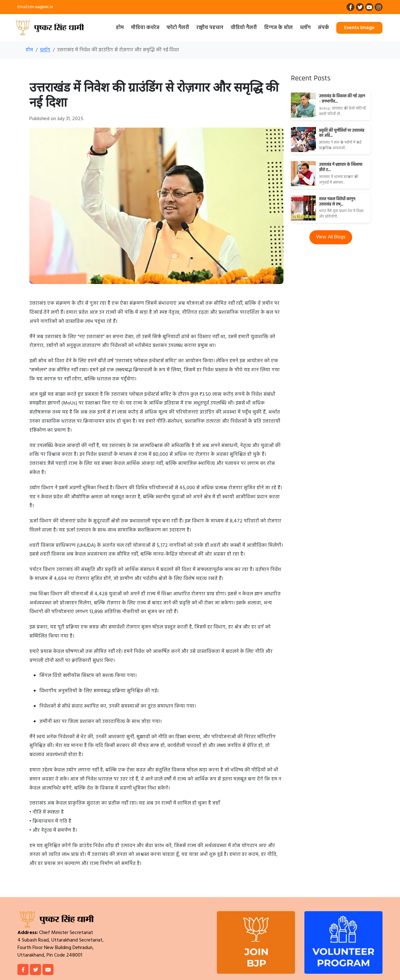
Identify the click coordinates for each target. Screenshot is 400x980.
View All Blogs (331, 237)
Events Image (359, 28)
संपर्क (323, 28)
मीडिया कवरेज (145, 28)
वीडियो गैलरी (244, 28)
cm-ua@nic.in (41, 7)
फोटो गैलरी (178, 28)
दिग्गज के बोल (278, 28)
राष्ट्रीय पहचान (210, 28)
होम (120, 28)
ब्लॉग (305, 28)
